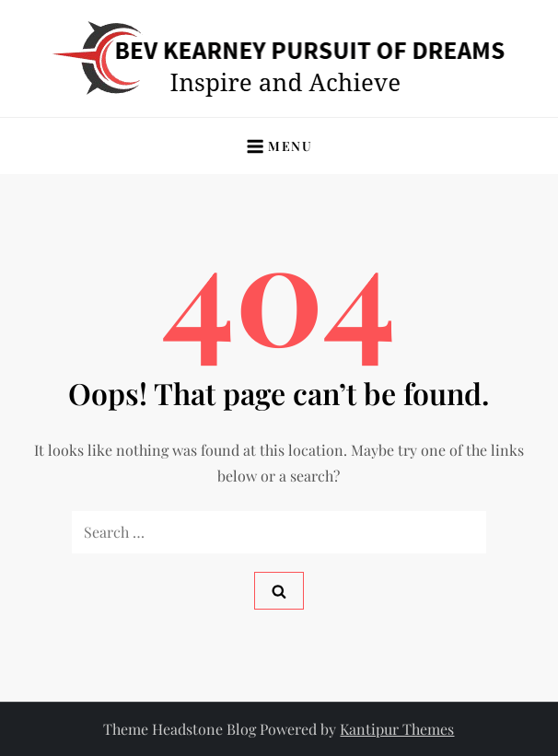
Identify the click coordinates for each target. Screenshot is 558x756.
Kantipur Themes (397, 729)
